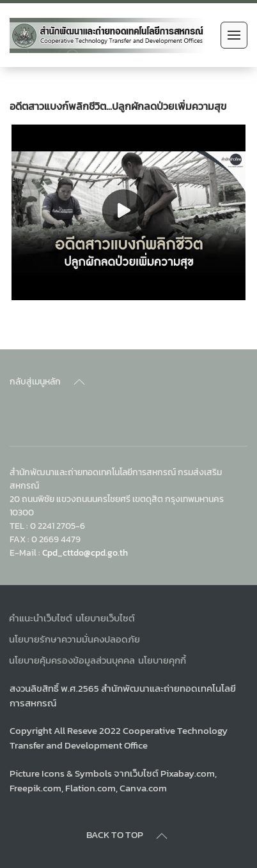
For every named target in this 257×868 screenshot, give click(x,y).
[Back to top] (79, 382)
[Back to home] (108, 35)
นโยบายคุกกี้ (162, 660)
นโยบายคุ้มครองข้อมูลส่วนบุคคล (72, 660)
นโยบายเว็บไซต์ (105, 618)
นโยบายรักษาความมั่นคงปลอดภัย (74, 639)
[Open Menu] (234, 35)
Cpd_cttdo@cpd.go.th (85, 552)
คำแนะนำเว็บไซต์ (41, 618)
